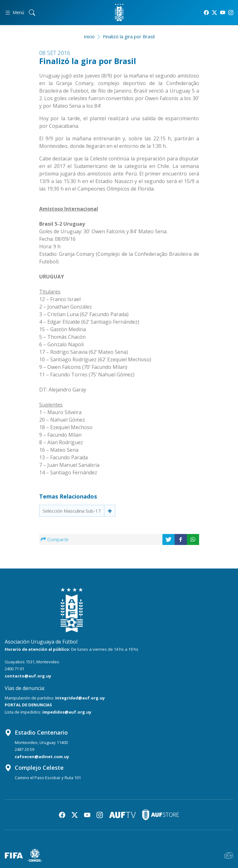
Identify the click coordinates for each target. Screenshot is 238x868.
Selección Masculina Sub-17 (72, 511)
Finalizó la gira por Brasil (129, 36)
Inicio (89, 36)
